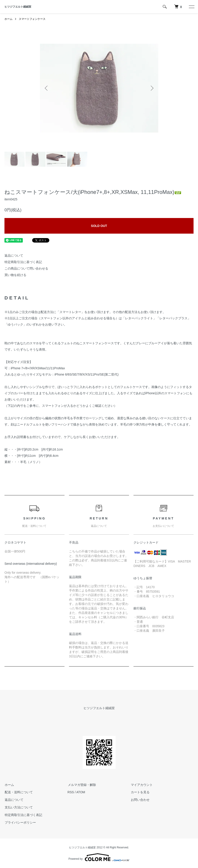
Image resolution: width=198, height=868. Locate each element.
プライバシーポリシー (20, 822)
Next (152, 88)
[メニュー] (191, 7)
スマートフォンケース (32, 19)
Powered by (99, 857)
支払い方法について (19, 807)
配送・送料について (19, 792)
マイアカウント (142, 785)
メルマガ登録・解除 (81, 785)
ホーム (8, 19)
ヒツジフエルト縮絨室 (18, 7)
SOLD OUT (99, 226)
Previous (47, 88)
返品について (14, 255)
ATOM (81, 792)
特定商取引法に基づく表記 (23, 262)
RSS (71, 792)
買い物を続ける (15, 275)
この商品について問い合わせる (26, 268)
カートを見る (140, 792)
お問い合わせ (140, 800)
